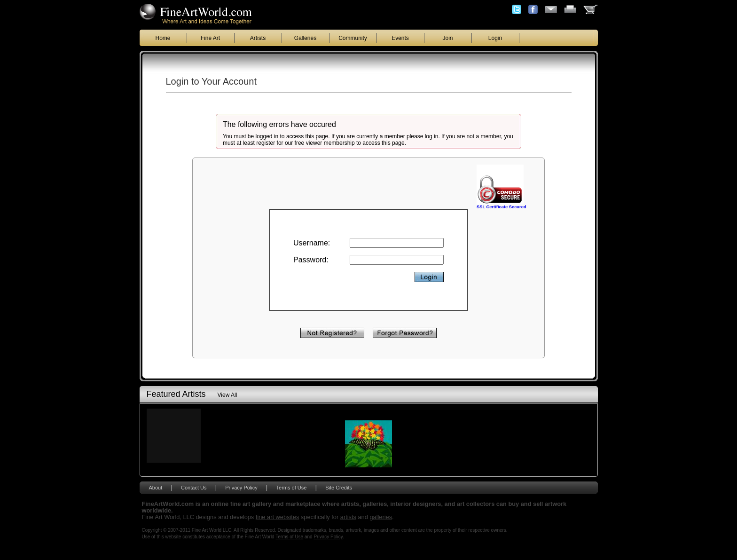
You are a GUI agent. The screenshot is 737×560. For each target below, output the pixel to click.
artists (348, 517)
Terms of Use (292, 488)
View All (227, 395)
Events (400, 38)
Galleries (305, 38)
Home (163, 38)
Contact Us (194, 488)
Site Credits (339, 488)
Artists (258, 38)
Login (495, 38)
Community (353, 38)
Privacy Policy (241, 488)
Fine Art (210, 38)
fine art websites (277, 517)
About (156, 488)
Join (447, 38)
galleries (381, 517)
